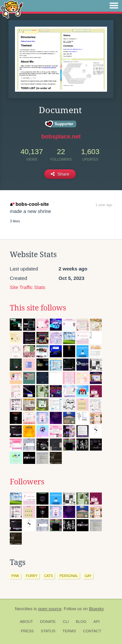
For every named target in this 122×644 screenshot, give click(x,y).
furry (32, 576)
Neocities (24, 609)
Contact (92, 631)
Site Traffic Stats (27, 287)
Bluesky (96, 609)
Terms (69, 631)
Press (27, 631)
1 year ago (104, 205)
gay (88, 576)
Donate (48, 622)
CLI (66, 622)
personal (69, 576)
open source (50, 609)
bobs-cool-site (29, 204)
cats (49, 576)
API (96, 622)
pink (15, 576)
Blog (81, 622)
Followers (27, 482)
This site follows (38, 308)
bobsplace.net (61, 137)
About (27, 622)
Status (48, 631)
